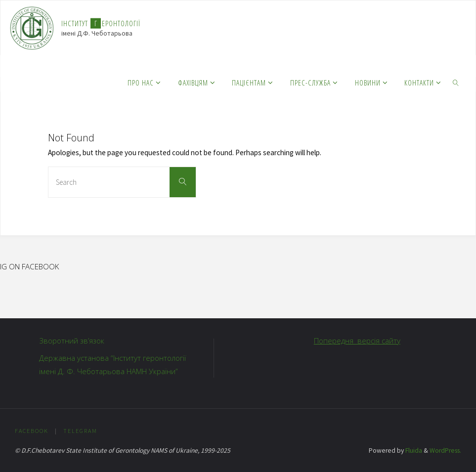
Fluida (413, 451)
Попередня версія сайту (357, 341)
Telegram (80, 431)
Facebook (32, 431)
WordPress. (445, 451)
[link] (456, 82)
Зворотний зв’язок (72, 341)
